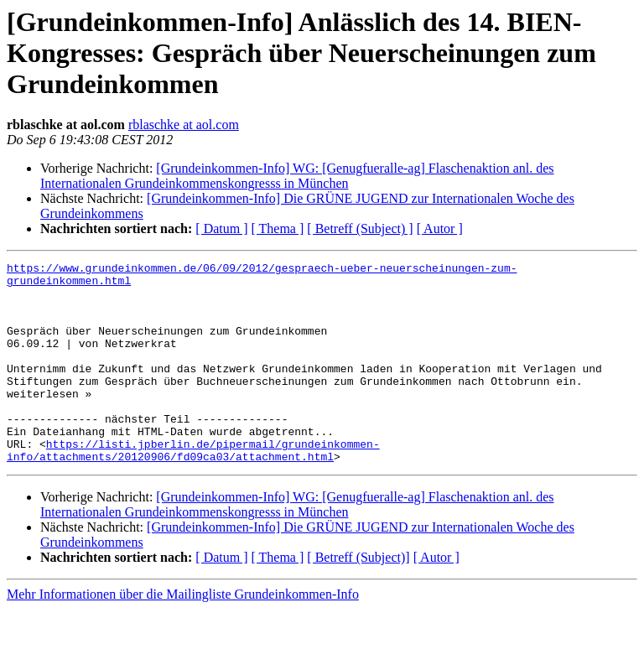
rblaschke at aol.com (184, 125)
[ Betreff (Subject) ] (360, 228)
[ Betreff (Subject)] (358, 597)
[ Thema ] (278, 228)
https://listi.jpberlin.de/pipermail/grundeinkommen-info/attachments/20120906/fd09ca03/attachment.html (193, 489)
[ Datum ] (221, 228)
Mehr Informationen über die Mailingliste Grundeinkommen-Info (183, 634)
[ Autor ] (440, 228)
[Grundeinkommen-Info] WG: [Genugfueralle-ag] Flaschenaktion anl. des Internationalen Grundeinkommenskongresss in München (297, 176)
